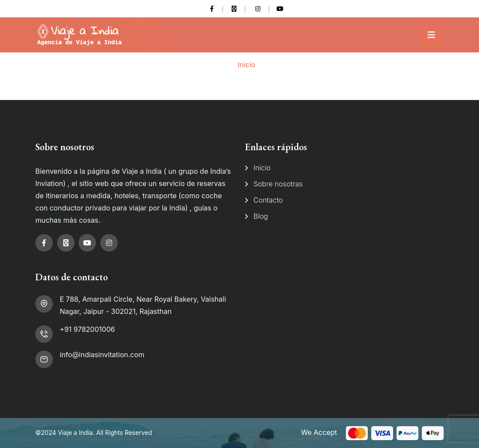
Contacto (268, 200)
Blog (261, 216)
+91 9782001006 (87, 329)
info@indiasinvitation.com (102, 355)
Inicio (246, 65)
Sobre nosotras (278, 184)
